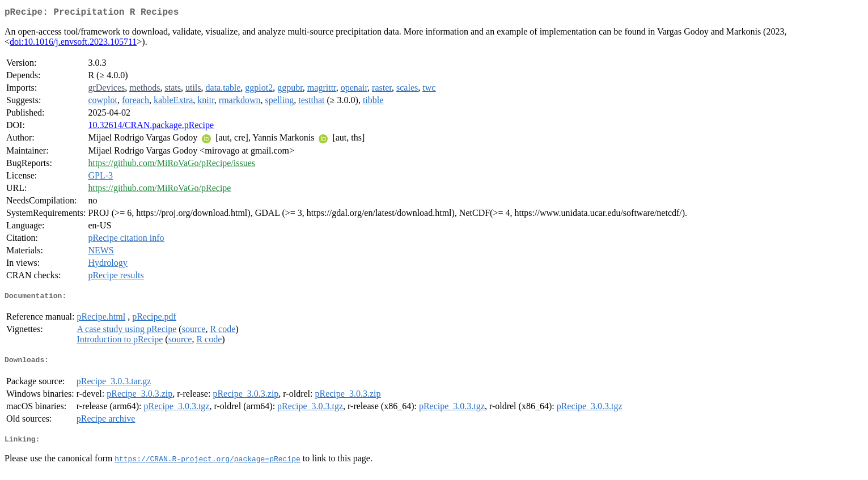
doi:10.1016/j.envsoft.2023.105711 (73, 44)
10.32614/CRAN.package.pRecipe (151, 127)
